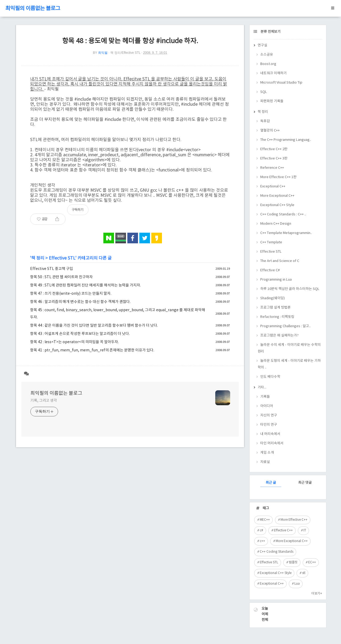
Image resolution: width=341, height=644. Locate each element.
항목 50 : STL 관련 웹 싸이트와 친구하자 (61, 277)
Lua (297, 584)
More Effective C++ (294, 520)
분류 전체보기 (270, 32)
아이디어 (267, 406)
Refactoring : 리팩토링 (277, 317)
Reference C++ (272, 168)
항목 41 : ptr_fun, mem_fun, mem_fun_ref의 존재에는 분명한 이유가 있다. (92, 350)
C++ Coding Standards (277, 552)
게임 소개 (267, 453)
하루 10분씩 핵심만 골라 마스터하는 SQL (290, 289)
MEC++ (265, 520)
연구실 (262, 45)
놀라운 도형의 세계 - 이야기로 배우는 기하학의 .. (289, 364)
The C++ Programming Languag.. (286, 140)
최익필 (103, 53)
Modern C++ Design (276, 224)
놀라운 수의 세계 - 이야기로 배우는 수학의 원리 (289, 348)
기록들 (265, 397)
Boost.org (268, 64)
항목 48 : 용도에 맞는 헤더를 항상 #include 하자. (130, 41)
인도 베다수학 (270, 377)
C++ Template (271, 242)
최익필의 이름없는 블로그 (33, 9)
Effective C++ (283, 530)
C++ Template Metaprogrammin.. (286, 233)
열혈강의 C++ (270, 131)
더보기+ (317, 594)
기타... (262, 387)
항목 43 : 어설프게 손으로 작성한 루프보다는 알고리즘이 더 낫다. (80, 334)
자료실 (265, 462)
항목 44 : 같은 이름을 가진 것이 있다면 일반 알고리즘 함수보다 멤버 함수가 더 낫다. (94, 326)
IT (305, 530)
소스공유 (267, 55)
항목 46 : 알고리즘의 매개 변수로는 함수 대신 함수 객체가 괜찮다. (80, 302)
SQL (264, 92)
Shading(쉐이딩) (273, 298)
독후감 (265, 121)
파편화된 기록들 (272, 101)
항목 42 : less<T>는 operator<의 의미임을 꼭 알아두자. (74, 342)
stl (304, 573)
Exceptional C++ (273, 186)
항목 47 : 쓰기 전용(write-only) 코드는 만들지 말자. (71, 294)
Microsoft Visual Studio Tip (281, 83)
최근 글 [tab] (271, 483)
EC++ (312, 562)
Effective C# (270, 270)
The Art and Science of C (280, 261)
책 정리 (38, 258)
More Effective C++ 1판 (278, 177)
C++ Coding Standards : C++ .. (283, 214)
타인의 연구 (269, 425)
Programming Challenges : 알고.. (285, 326)
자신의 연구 (269, 415)
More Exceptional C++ (277, 196)
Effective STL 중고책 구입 (52, 269)
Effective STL (62, 258)
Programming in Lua (276, 280)
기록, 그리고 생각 (44, 401)
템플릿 (293, 562)
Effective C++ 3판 (274, 159)
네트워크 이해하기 (273, 73)
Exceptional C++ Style (277, 205)
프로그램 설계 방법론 (275, 308)
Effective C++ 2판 (274, 149)
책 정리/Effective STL (125, 53)
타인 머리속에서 (272, 443)
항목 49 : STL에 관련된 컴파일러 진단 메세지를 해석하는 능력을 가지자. (86, 285)
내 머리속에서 (270, 434)
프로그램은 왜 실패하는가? (279, 336)
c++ (262, 541)
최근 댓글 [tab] (305, 483)
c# (261, 530)
